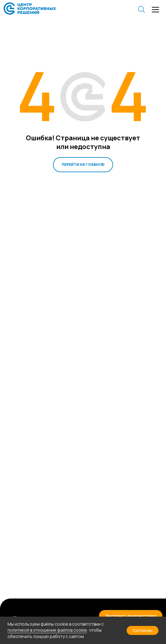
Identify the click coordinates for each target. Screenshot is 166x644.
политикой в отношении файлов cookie (47, 630)
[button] (131, 616)
